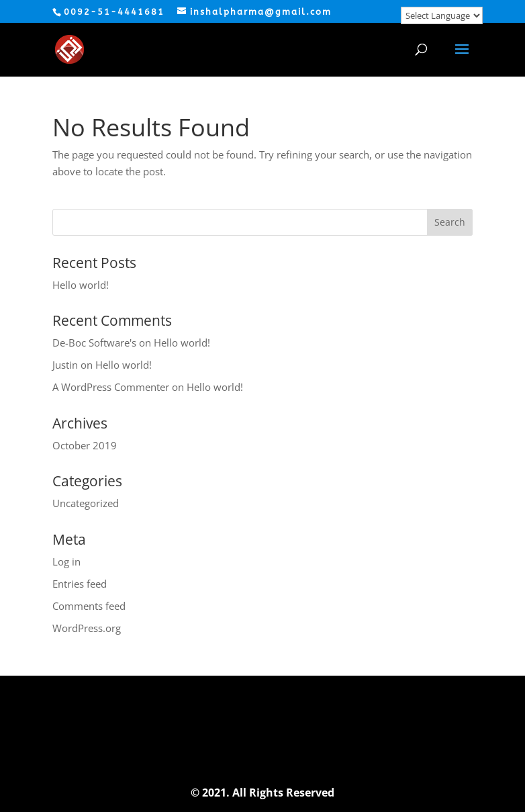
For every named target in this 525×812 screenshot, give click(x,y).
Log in (66, 561)
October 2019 (85, 445)
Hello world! (81, 285)
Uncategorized (86, 503)
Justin (65, 365)
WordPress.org (87, 628)
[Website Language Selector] (442, 15)
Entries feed (80, 584)
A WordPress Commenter (111, 387)
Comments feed (89, 606)
